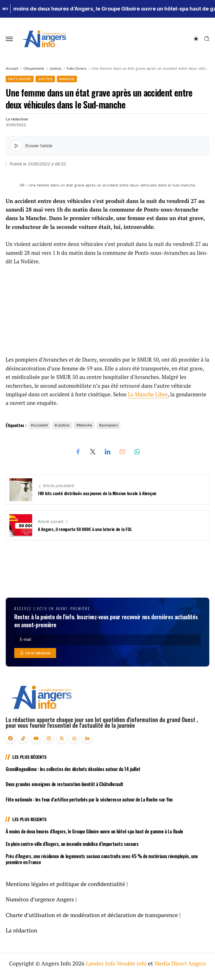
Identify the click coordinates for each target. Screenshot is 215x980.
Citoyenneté (34, 68)
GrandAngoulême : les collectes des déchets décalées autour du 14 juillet (73, 769)
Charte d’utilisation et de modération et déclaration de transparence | (93, 915)
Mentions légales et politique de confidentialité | (67, 884)
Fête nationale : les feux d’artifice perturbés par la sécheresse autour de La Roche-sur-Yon (89, 799)
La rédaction (17, 119)
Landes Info (101, 963)
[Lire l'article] (16, 146)
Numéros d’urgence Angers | (41, 899)
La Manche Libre (148, 394)
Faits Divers (77, 68)
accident (41, 425)
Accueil (12, 68)
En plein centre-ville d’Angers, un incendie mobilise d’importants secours (72, 844)
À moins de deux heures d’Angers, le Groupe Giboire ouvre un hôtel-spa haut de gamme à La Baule (94, 831)
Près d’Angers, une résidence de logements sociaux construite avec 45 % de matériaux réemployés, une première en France (102, 859)
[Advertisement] (107, 314)
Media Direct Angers (180, 963)
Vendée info (132, 963)
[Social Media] (10, 738)
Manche (86, 425)
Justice (55, 68)
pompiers (110, 425)
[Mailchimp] (35, 653)
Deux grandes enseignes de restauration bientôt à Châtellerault (64, 784)
